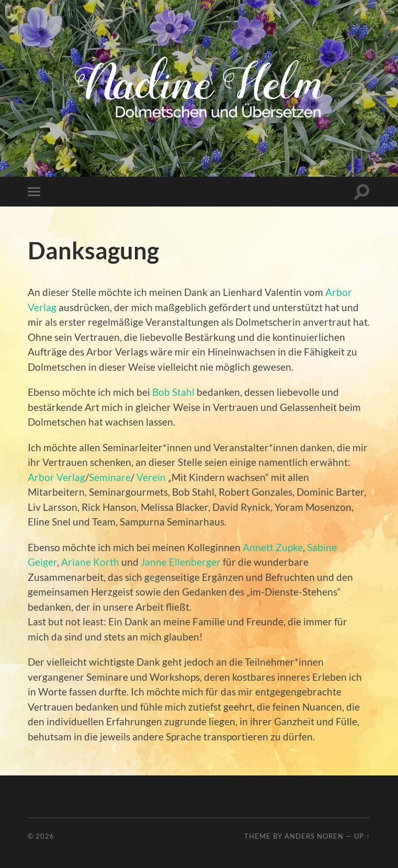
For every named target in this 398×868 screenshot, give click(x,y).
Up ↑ (362, 836)
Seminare (110, 477)
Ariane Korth (90, 562)
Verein (151, 477)
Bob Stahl (173, 392)
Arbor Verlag (56, 477)
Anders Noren (314, 836)
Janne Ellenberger (181, 562)
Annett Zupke (273, 547)
